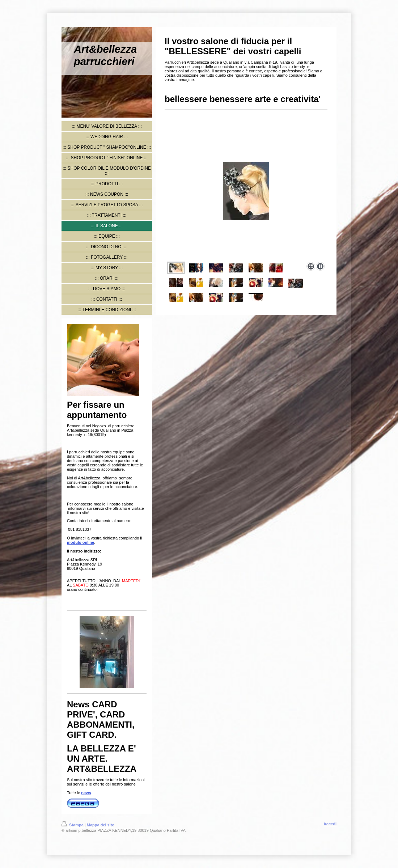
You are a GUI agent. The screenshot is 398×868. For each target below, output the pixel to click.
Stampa (73, 825)
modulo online (81, 542)
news (86, 793)
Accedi (330, 824)
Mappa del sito (101, 825)
